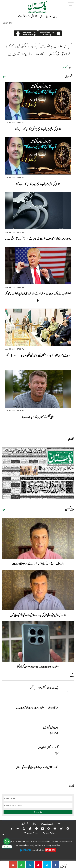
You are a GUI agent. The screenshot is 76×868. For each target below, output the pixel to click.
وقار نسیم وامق (54, 733)
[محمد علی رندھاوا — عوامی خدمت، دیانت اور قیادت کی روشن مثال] (67, 712)
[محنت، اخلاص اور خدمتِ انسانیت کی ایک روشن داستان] (67, 772)
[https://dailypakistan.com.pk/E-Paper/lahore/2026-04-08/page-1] (38, 473)
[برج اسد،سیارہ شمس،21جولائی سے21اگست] (55, 865)
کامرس (64, 67)
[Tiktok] (28, 828)
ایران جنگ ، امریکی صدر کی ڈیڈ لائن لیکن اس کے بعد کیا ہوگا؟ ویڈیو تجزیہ (38, 564)
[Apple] (10, 828)
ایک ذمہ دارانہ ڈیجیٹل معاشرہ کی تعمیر (44, 688)
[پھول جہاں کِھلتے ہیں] (67, 732)
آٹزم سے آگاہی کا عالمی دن (48, 747)
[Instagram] (47, 828)
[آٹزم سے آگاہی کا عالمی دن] (67, 752)
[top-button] (3, 835)
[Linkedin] (41, 828)
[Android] (16, 828)
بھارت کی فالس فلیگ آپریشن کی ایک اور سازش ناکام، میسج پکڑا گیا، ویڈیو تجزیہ (38, 615)
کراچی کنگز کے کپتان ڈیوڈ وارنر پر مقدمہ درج (38, 417)
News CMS (37, 850)
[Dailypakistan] (34, 8)
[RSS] (22, 828)
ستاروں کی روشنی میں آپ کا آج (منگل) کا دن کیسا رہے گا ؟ (38, 129)
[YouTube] (53, 828)
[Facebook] (66, 828)
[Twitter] (60, 828)
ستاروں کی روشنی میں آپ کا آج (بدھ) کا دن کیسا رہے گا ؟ (38, 184)
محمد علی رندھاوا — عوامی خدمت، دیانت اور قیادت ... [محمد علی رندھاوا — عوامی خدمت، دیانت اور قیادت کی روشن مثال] (37, 707)
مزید (4, 76)
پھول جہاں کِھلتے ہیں (51, 727)
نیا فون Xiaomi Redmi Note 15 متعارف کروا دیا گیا (38, 667)
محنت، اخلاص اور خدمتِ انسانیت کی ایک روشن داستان (37, 767)
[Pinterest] (35, 828)
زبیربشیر (56, 753)
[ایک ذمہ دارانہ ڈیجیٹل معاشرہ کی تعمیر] (67, 693)
